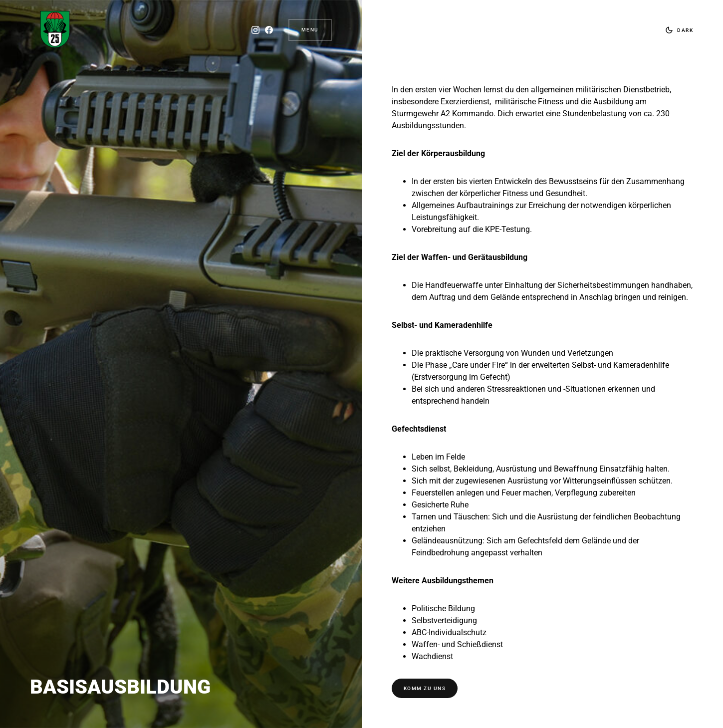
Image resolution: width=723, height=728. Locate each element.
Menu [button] (310, 30)
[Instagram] (254, 30)
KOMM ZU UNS (425, 688)
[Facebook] (268, 30)
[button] (677, 30)
